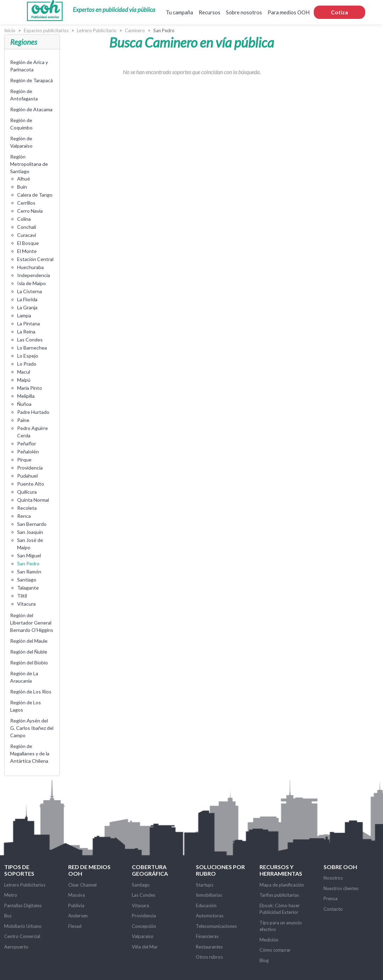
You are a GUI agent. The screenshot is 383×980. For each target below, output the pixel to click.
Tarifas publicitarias (279, 895)
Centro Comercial (22, 936)
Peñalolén (28, 452)
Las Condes (30, 340)
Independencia (34, 275)
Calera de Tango (35, 195)
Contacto (333, 909)
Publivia (76, 905)
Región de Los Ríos (31, 692)
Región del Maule (29, 641)
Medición (269, 940)
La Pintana (29, 323)
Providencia (30, 468)
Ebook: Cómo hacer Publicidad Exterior (280, 909)
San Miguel (29, 555)
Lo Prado (27, 364)
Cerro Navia (30, 211)
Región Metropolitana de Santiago (29, 164)
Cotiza (339, 12)
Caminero (135, 30)
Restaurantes (209, 947)
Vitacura (26, 604)
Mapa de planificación (282, 885)
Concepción (144, 926)
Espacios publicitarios (46, 30)
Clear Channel (82, 885)
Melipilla (26, 396)
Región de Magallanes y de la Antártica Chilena (30, 753)
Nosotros (333, 878)
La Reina (26, 332)
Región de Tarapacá (31, 80)
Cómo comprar (275, 950)
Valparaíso (143, 936)
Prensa (331, 898)
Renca (24, 516)
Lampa (24, 315)
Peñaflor (27, 443)
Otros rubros (209, 957)
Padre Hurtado (33, 412)
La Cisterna (30, 291)
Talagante (28, 588)
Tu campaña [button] (179, 12)
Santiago (27, 580)
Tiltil (22, 596)
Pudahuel (27, 476)
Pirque (24, 460)
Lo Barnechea (32, 348)
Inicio (10, 30)
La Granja (27, 307)
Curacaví (27, 235)
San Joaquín (30, 532)
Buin (22, 187)
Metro (11, 895)
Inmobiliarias (209, 895)
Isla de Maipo (31, 283)
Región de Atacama (31, 109)
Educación (206, 905)
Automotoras (210, 916)
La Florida (27, 299)
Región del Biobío (29, 662)
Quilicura (27, 492)
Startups (205, 885)
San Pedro (28, 563)
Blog (264, 960)
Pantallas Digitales (23, 905)
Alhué (24, 179)
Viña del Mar (145, 947)
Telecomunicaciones (216, 926)
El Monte (27, 251)
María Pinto (30, 388)
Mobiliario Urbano (23, 926)
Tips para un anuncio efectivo (281, 926)
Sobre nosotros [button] (244, 12)
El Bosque (28, 243)
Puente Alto (31, 484)
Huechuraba (30, 267)
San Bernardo (32, 524)
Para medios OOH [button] (289, 12)
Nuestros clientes (341, 888)
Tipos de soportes (19, 870)
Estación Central (35, 259)
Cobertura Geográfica (150, 870)
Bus (8, 916)
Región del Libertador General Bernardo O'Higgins (32, 623)
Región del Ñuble (29, 652)
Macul (24, 372)
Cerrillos (26, 203)
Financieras (207, 936)
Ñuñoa (24, 404)
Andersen (78, 916)
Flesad (75, 926)
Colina (24, 219)
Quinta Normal (33, 500)
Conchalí (27, 227)
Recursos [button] (210, 12)
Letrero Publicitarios (25, 885)
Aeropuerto (16, 947)
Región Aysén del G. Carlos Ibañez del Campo (32, 728)
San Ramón (29, 572)
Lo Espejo (28, 356)
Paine (23, 420)
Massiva (77, 895)
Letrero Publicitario (97, 30)
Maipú (24, 380)
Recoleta (27, 508)
